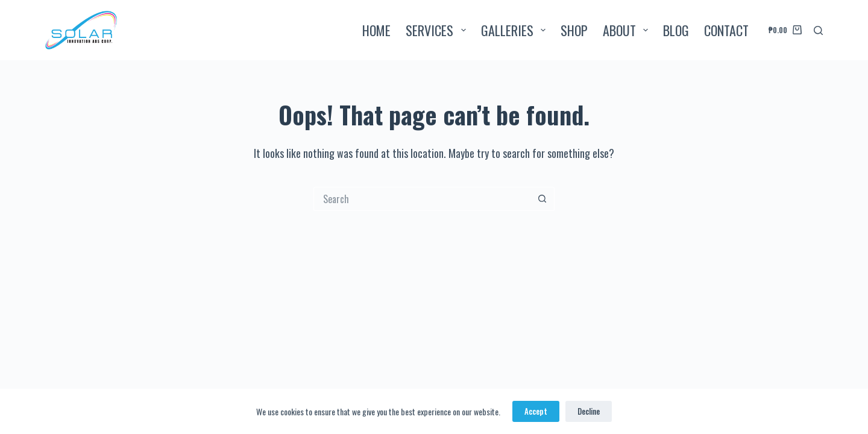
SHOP (574, 30)
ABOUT (628, 30)
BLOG (676, 30)
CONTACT (726, 30)
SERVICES (438, 30)
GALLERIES (516, 30)
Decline (589, 411)
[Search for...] (422, 199)
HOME (376, 30)
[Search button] (542, 199)
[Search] (818, 30)
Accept (536, 411)
